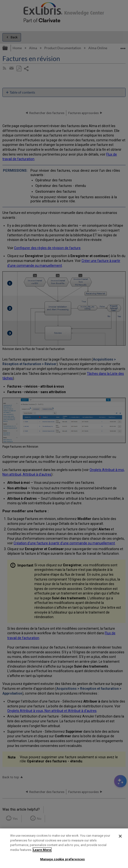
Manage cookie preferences (62, 859)
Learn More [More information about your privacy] (42, 850)
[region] (64, 848)
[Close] (120, 836)
